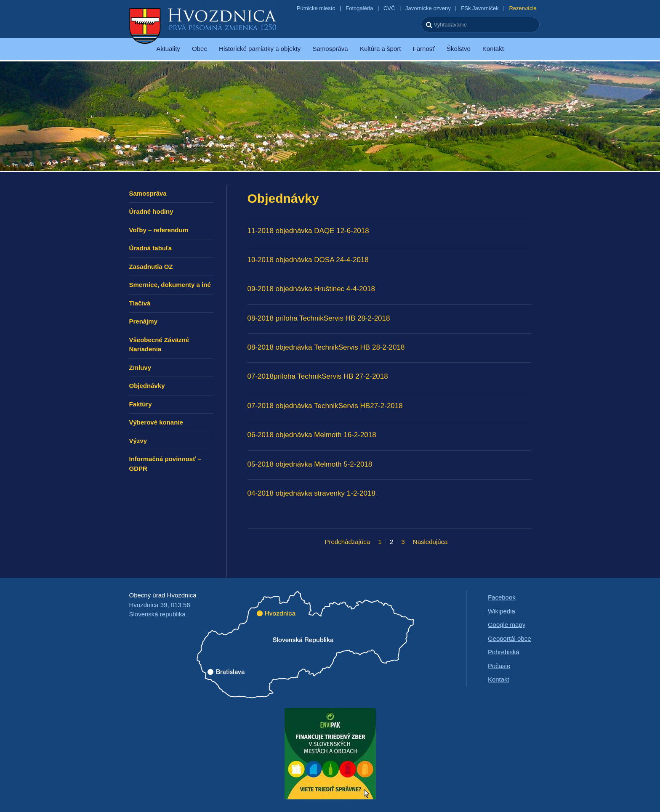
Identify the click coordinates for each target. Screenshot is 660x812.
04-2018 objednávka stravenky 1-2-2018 (311, 493)
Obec (200, 49)
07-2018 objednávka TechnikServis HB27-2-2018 (325, 406)
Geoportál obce (510, 638)
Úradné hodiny (151, 211)
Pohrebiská (504, 652)
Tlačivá (140, 303)
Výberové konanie (156, 422)
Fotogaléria (359, 8)
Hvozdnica (203, 25)
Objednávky (147, 386)
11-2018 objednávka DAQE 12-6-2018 (308, 231)
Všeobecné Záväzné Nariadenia (159, 345)
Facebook (502, 597)
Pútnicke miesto (316, 8)
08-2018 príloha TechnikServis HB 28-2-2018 (319, 318)
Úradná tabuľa (151, 248)
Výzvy (138, 441)
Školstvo (459, 49)
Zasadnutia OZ (151, 267)
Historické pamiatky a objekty (260, 49)
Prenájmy (144, 321)
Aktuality (168, 49)
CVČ (389, 8)
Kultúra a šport (381, 49)
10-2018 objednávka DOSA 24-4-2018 (308, 260)
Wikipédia (502, 611)
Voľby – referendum (159, 230)
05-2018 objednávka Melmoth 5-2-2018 (310, 464)
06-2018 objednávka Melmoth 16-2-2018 (312, 435)
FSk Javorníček (480, 8)
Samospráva (330, 49)
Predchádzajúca (348, 542)
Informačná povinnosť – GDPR (165, 464)
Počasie (499, 666)
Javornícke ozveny (428, 8)
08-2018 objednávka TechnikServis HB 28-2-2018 (326, 347)
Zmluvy (140, 368)
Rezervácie (523, 8)
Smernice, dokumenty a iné (170, 285)
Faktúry (141, 404)
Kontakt (493, 49)
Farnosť (424, 49)
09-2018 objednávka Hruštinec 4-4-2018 (311, 289)
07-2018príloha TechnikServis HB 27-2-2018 (318, 376)
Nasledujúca (430, 542)
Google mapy (507, 625)
